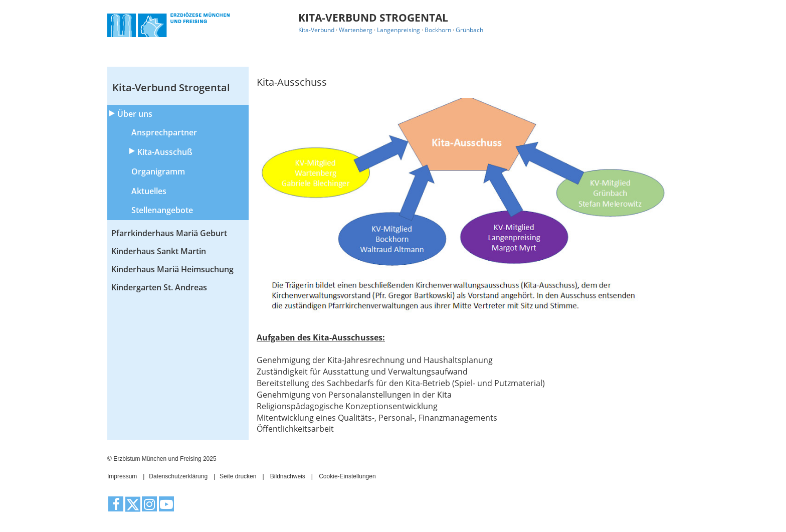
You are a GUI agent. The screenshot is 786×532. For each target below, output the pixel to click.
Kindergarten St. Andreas (159, 287)
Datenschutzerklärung (178, 476)
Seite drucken (238, 476)
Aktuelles (149, 191)
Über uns (135, 114)
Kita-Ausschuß (165, 152)
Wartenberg (356, 30)
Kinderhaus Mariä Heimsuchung (172, 269)
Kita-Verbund (316, 30)
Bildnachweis (288, 476)
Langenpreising (399, 30)
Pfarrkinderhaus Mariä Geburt (169, 233)
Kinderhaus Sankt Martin (159, 251)
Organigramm (158, 171)
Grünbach (469, 30)
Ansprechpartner (164, 132)
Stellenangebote (162, 210)
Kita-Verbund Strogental (171, 87)
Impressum (122, 476)
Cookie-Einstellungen (347, 476)
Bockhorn (438, 30)
